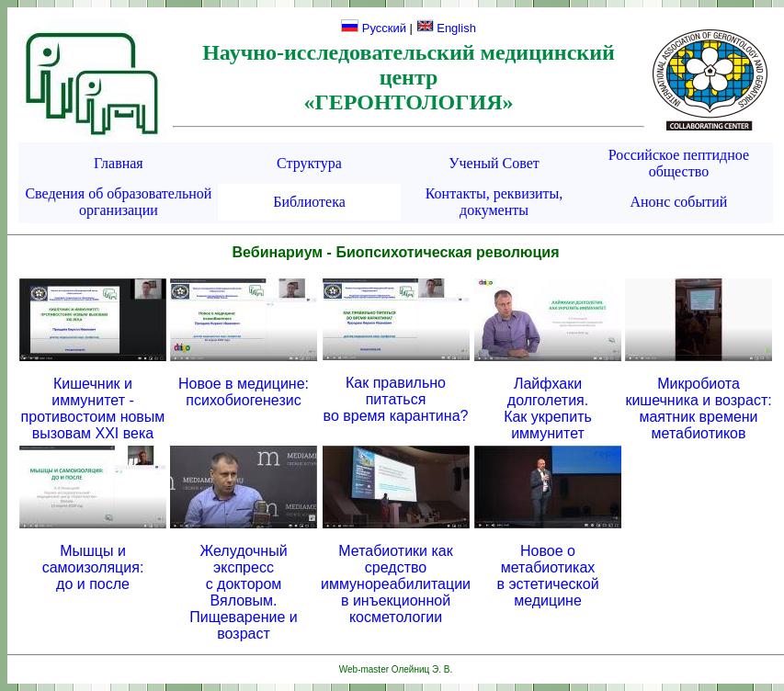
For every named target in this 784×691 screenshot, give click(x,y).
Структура (309, 163)
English (446, 28)
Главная (119, 163)
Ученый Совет (494, 163)
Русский (374, 28)
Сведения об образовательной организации (118, 202)
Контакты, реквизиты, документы (494, 202)
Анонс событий (678, 202)
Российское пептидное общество (679, 163)
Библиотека (309, 202)
